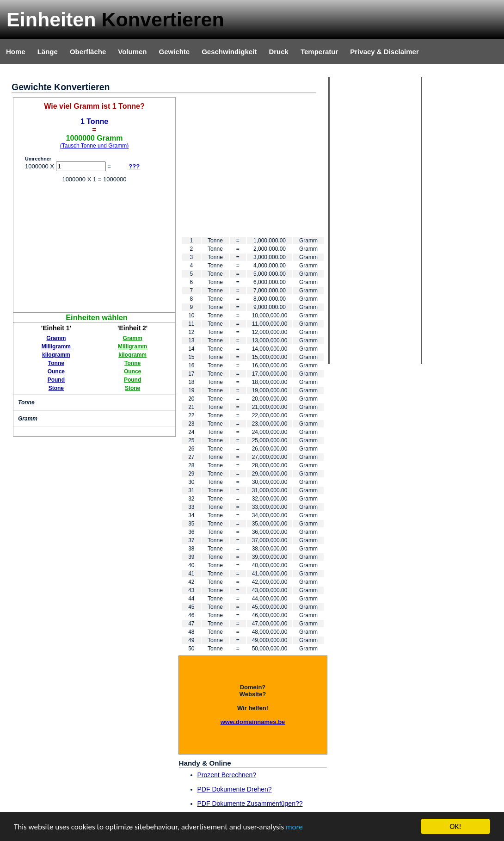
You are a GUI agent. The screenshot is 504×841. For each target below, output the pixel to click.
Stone (56, 388)
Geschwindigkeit (229, 52)
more (294, 827)
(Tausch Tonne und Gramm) (95, 146)
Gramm (56, 338)
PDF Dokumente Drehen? (235, 789)
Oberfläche (88, 52)
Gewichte (174, 52)
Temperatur (319, 52)
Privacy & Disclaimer (384, 52)
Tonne (56, 363)
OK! (455, 826)
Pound (56, 380)
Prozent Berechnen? (227, 775)
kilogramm (56, 355)
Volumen (132, 52)
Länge (48, 52)
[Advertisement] (94, 247)
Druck (279, 52)
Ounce (56, 371)
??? (134, 166)
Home (16, 52)
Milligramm (56, 346)
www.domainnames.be (253, 722)
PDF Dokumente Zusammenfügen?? (250, 804)
